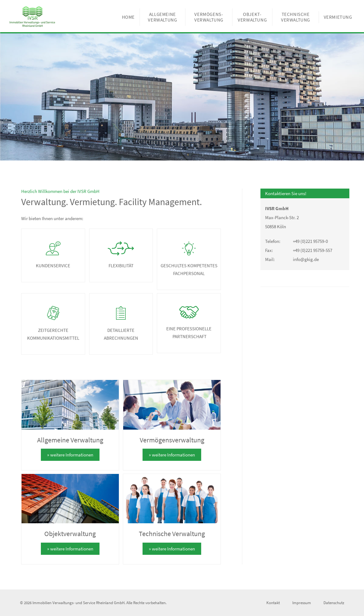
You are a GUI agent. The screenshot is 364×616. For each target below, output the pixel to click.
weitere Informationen (72, 455)
